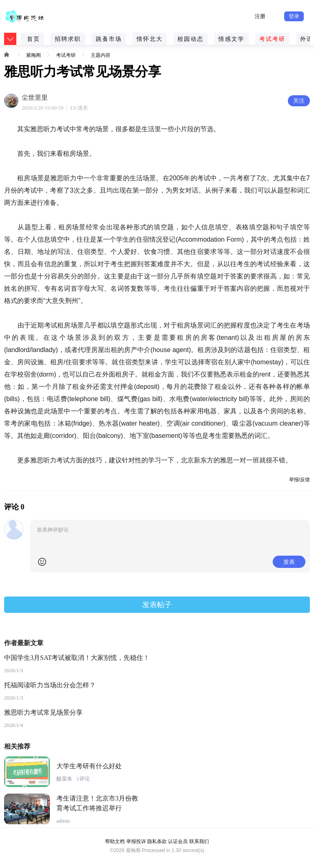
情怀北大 (150, 39)
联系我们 (199, 841)
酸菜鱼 (64, 779)
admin (63, 821)
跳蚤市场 (109, 39)
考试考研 (272, 39)
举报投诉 (136, 841)
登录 (294, 16)
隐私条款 (157, 841)
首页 (34, 39)
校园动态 (191, 39)
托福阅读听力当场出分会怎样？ (50, 685)
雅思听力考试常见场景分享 (43, 712)
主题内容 (101, 55)
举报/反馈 (299, 480)
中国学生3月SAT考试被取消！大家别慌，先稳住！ (77, 658)
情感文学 (231, 39)
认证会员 (178, 841)
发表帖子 (157, 605)
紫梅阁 (34, 55)
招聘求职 (68, 39)
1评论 (83, 779)
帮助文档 (115, 841)
